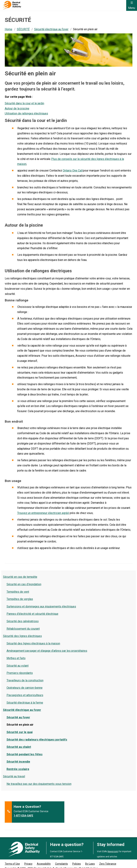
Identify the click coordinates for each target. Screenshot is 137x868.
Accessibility (44, 864)
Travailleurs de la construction (25, 680)
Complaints (61, 864)
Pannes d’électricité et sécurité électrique (32, 614)
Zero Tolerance (108, 864)
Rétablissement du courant (23, 629)
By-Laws (90, 864)
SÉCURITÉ (23, 29)
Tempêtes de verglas (20, 599)
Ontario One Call (73, 171)
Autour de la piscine (17, 108)
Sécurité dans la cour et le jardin (24, 103)
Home (9, 29)
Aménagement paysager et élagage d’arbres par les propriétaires (47, 651)
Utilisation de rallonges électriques (26, 113)
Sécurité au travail (14, 776)
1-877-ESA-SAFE (23, 816)
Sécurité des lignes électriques (22, 636)
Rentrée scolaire (18, 769)
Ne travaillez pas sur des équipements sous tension (39, 784)
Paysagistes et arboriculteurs (25, 695)
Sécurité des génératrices (23, 621)
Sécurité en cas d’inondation (24, 584)
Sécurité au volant (18, 666)
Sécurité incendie (18, 762)
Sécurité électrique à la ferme (25, 703)
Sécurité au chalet (19, 747)
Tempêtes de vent (18, 592)
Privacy (28, 864)
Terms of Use (12, 864)
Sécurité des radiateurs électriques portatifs (37, 740)
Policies (77, 864)
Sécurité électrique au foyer (51, 29)
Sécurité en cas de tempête (20, 577)
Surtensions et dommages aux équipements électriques (41, 606)
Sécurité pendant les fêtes (25, 754)
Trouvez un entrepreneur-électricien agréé (43, 513)
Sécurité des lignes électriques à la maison (33, 643)
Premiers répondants (20, 673)
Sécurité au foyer (18, 717)
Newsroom (113, 851)
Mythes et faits (16, 658)
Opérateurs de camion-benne (25, 688)
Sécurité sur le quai (20, 732)
